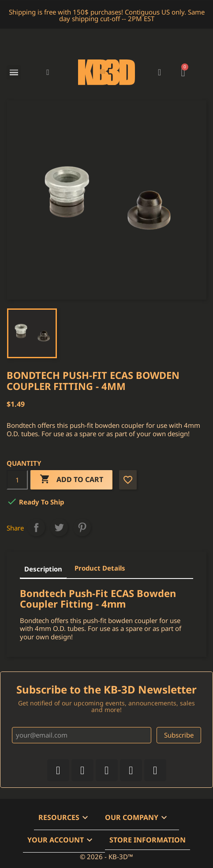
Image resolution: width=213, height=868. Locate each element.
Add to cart (71, 480)
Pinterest (82, 527)
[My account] (159, 72)
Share (36, 527)
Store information (148, 840)
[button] (48, 72)
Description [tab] (43, 569)
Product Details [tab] (100, 568)
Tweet (59, 527)
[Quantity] (17, 480)
